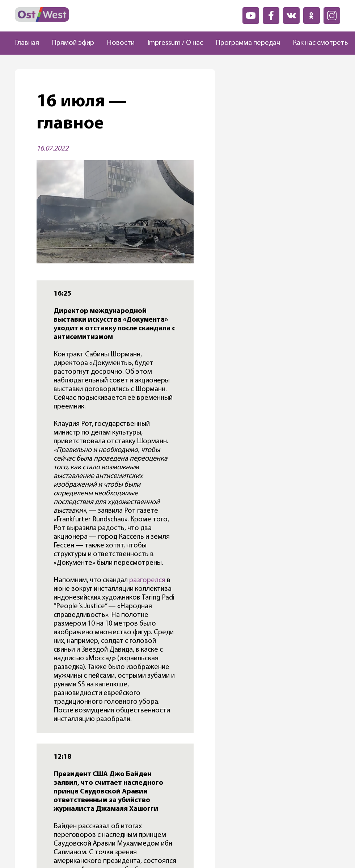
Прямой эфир (73, 43)
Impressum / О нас (175, 43)
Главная (27, 43)
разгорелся (147, 580)
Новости (121, 43)
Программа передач (248, 43)
